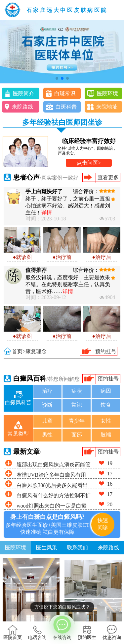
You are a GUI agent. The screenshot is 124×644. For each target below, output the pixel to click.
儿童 (47, 421)
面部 (77, 435)
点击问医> (89, 163)
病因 (106, 391)
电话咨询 (37, 632)
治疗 (47, 391)
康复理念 (36, 351)
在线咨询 (62, 627)
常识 (77, 405)
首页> (19, 351)
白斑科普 (66, 107)
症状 (77, 391)
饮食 (106, 405)
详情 (47, 213)
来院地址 (107, 107)
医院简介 (23, 93)
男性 (47, 435)
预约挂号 (106, 351)
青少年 (77, 421)
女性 (106, 421)
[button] (57, 78)
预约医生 (87, 632)
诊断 (47, 405)
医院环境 (107, 93)
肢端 (106, 435)
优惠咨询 (112, 632)
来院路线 (22, 107)
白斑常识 (65, 93)
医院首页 (13, 632)
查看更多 (108, 177)
